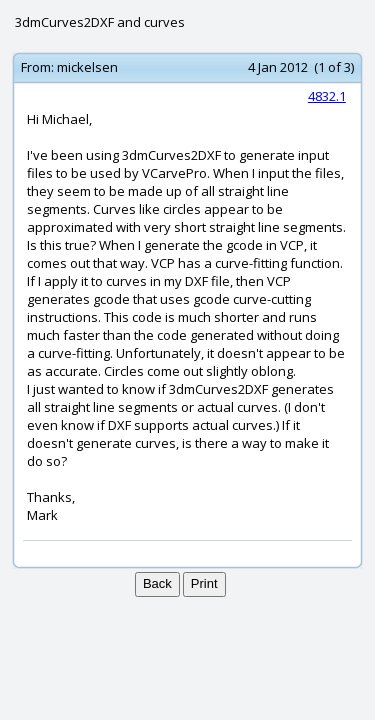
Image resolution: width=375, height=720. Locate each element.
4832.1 (327, 96)
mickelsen (87, 67)
